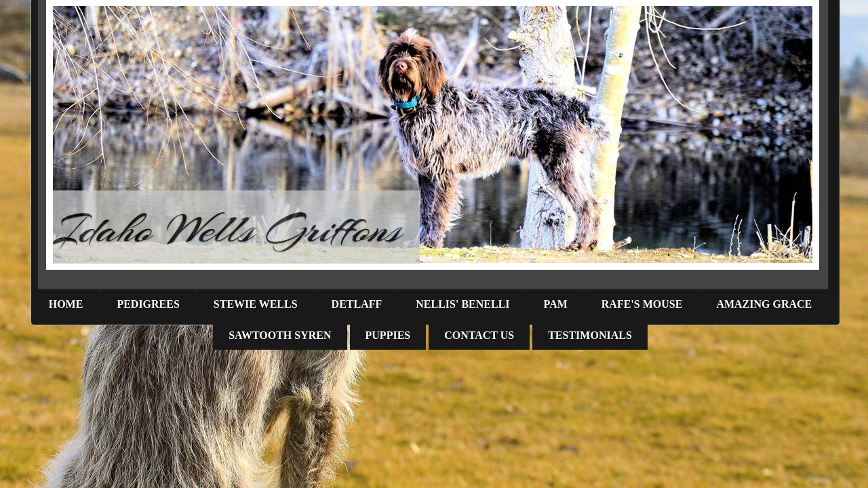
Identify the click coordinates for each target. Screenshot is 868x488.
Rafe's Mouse (642, 304)
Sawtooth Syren (280, 335)
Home (66, 304)
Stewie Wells (256, 304)
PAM (556, 304)
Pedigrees (148, 304)
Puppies (388, 335)
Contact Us (479, 335)
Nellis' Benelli (462, 304)
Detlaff (357, 304)
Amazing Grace (764, 304)
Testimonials (590, 335)
